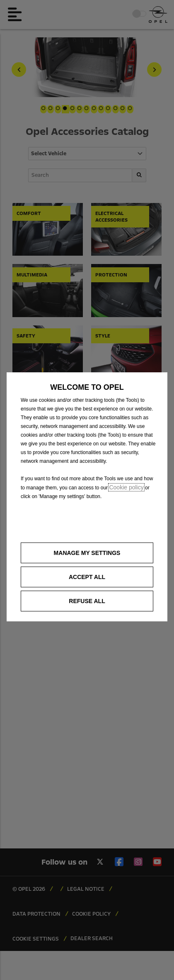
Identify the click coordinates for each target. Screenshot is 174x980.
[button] (87, 553)
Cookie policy (126, 487)
